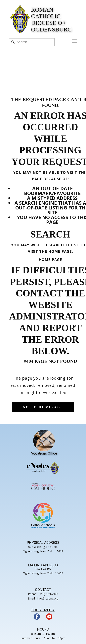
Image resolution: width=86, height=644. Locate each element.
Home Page (50, 260)
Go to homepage (43, 407)
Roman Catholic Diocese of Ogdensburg (51, 19)
